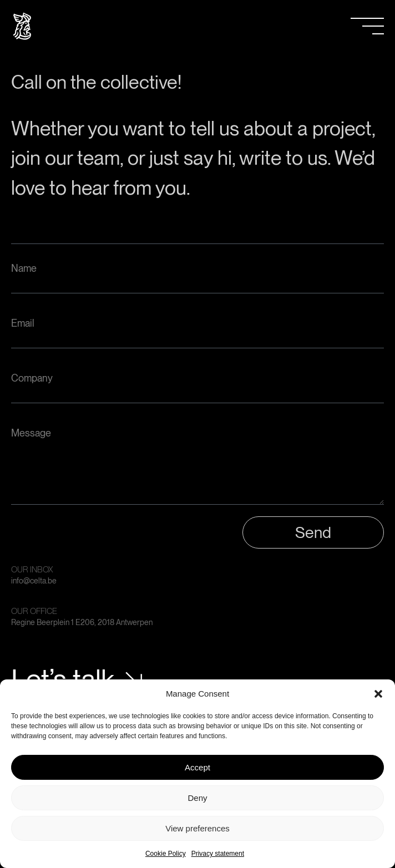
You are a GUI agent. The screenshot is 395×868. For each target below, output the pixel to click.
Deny (197, 798)
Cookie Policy (166, 854)
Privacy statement (218, 854)
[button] (378, 694)
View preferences (197, 828)
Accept (197, 767)
